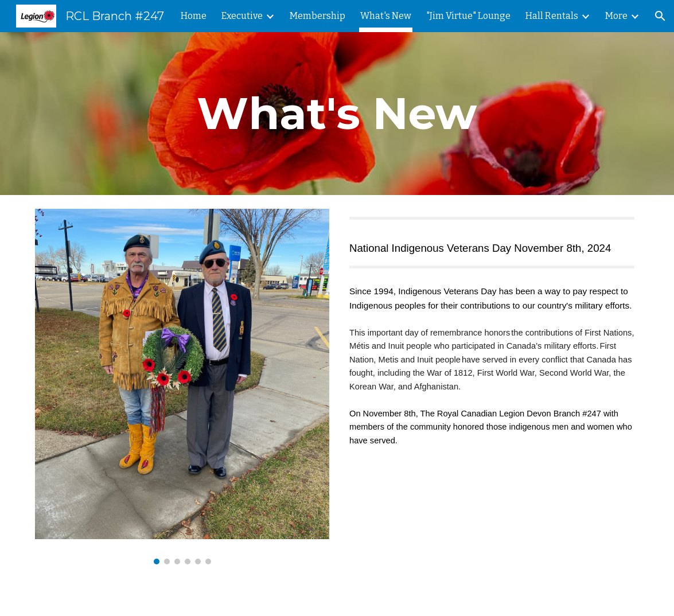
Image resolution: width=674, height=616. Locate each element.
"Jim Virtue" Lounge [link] (468, 16)
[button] (660, 16)
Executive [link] (242, 16)
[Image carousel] (182, 387)
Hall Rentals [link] (552, 16)
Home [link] (194, 16)
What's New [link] (386, 16)
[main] (337, 114)
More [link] (616, 16)
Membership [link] (317, 16)
